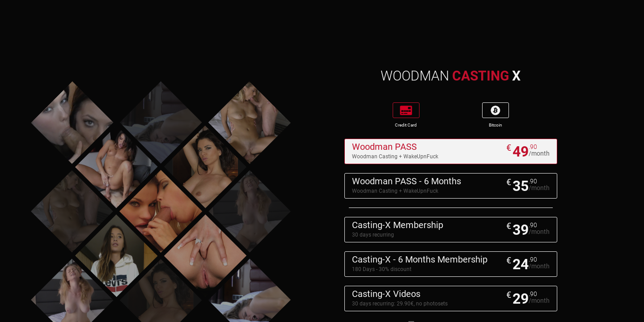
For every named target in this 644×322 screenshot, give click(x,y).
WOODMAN (451, 76)
